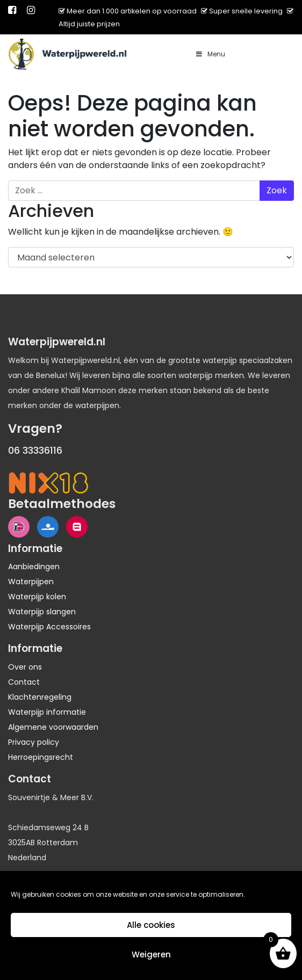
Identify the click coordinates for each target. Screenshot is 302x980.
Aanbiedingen (34, 567)
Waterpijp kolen (37, 597)
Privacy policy (34, 742)
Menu (210, 54)
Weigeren (151, 954)
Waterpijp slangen (42, 612)
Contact (24, 682)
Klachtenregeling (40, 697)
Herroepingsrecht (41, 757)
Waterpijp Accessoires (49, 627)
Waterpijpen (31, 582)
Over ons (25, 667)
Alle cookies (151, 925)
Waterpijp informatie (47, 712)
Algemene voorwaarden (53, 727)
